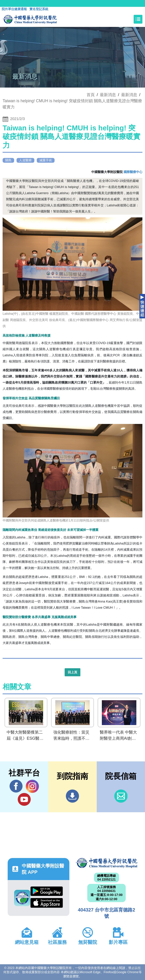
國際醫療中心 (133, 172)
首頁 (91, 95)
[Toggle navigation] (138, 19)
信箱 (121, 796)
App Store (47, 903)
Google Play (47, 891)
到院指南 (72, 796)
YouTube (24, 799)
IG (32, 786)
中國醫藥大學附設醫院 (106, 863)
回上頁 (72, 672)
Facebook (16, 786)
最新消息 (129, 95)
